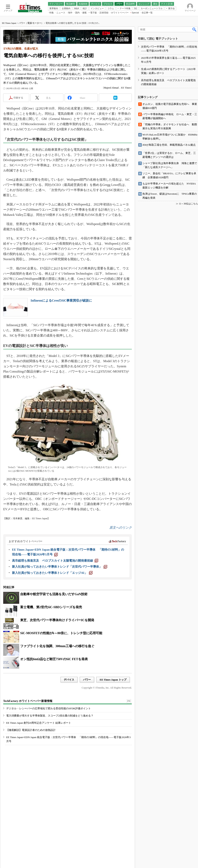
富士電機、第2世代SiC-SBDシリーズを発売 (51, 607)
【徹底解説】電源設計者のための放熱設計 (31, 730)
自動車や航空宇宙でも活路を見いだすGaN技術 (54, 594)
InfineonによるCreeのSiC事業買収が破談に (61, 300)
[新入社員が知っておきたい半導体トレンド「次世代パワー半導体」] (60, 567)
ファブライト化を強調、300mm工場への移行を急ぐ (57, 646)
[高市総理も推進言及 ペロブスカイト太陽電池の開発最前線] (55, 561)
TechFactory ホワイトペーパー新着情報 (28, 701)
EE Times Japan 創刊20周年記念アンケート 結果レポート (39, 723)
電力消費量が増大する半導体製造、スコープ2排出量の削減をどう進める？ (50, 716)
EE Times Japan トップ (113, 680)
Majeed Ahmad (111, 88)
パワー (87, 680)
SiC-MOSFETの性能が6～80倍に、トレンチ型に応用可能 (61, 633)
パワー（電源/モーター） (31, 23)
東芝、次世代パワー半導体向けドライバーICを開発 (57, 620)
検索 (195, 29)
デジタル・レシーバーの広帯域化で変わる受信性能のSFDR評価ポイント (48, 708)
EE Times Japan (9, 23)
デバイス (69, 680)
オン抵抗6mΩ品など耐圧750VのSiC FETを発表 (54, 659)
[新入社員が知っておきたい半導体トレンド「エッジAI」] (52, 573)
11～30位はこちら (188, 204)
